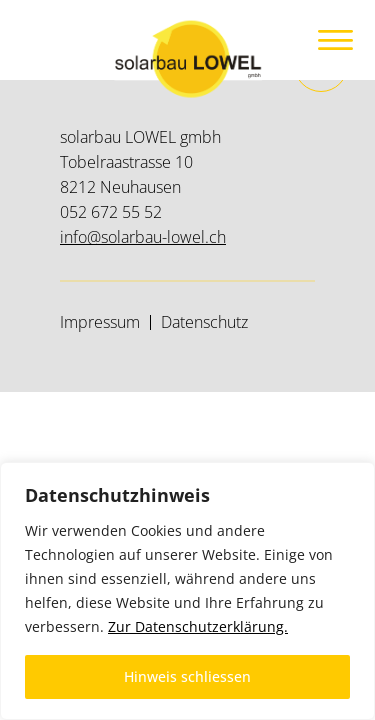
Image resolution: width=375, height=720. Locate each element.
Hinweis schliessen (187, 676)
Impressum (100, 322)
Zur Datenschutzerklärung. (198, 626)
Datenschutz (204, 322)
